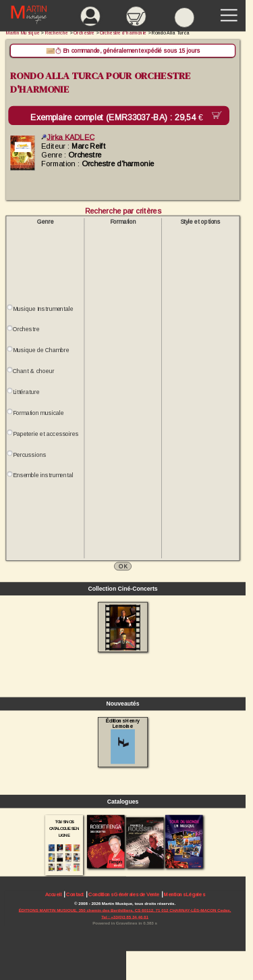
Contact (75, 895)
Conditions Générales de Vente (124, 895)
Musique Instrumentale (43, 309)
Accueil (54, 895)
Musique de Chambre (41, 350)
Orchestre (26, 329)
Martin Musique (23, 33)
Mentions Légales (184, 895)
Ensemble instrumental (43, 475)
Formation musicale (38, 413)
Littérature (26, 392)
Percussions (29, 455)
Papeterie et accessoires (46, 434)
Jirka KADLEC (68, 137)
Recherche (57, 33)
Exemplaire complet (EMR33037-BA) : (119, 118)
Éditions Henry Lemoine (122, 741)
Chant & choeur (34, 371)
